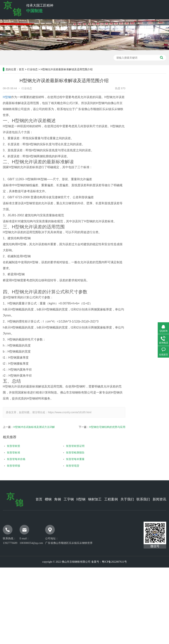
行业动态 (32, 67)
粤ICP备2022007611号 (114, 562)
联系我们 (100, 27)
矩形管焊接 (11, 466)
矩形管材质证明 (73, 446)
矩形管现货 (70, 466)
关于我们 (85, 27)
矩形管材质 (11, 446)
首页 (7, 27)
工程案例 (71, 27)
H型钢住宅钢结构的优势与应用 (105, 427)
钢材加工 (57, 27)
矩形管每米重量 (73, 459)
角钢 (24, 27)
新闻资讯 (114, 27)
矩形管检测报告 (73, 453)
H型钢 (44, 27)
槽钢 (15, 27)
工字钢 (33, 27)
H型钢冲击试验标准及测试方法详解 (32, 427)
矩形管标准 (11, 453)
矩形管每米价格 (14, 459)
